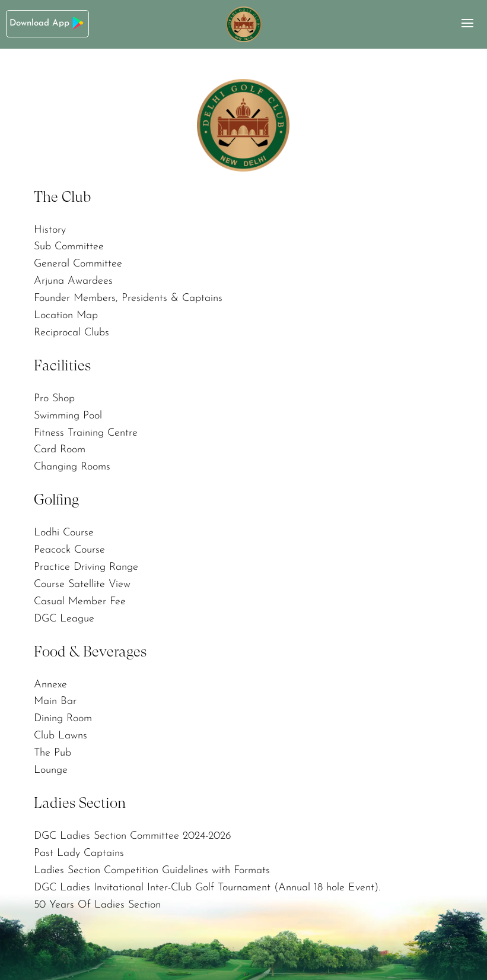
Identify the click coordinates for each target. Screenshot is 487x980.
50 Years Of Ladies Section (97, 905)
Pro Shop (54, 399)
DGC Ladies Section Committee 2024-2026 (133, 836)
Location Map (66, 315)
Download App (47, 23)
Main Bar (55, 701)
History (50, 230)
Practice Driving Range (86, 567)
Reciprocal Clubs (71, 333)
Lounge (51, 770)
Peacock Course (69, 550)
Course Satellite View (82, 584)
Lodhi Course (64, 533)
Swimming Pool (68, 416)
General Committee (78, 264)
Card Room (60, 450)
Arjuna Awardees (73, 281)
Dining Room (63, 719)
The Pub (52, 753)
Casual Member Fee (80, 602)
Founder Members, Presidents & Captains (128, 298)
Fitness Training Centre (86, 433)
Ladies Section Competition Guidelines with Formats (152, 870)
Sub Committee (69, 247)
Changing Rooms (72, 467)
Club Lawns (61, 736)
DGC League (64, 619)
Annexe (50, 685)
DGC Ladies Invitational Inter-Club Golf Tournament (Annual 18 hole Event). (207, 888)
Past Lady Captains (79, 853)
